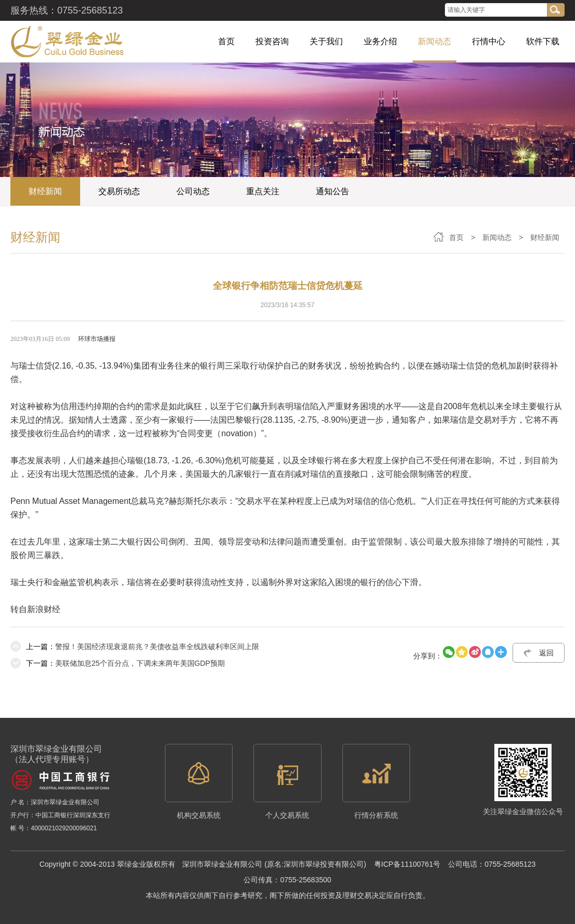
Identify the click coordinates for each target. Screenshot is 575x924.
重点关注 (263, 191)
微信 (415, 10)
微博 (433, 10)
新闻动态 (497, 237)
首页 (456, 237)
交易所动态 (119, 191)
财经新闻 (45, 191)
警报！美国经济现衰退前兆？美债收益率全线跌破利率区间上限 (135, 647)
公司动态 (193, 191)
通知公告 (333, 191)
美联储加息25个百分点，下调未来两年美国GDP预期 (118, 663)
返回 (546, 653)
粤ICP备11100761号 (407, 864)
